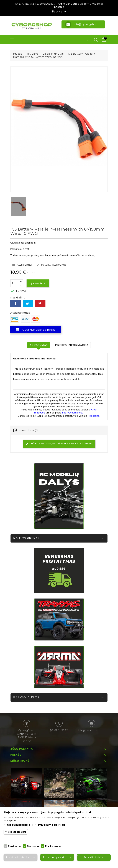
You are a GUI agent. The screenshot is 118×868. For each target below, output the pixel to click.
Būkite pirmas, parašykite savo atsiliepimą (59, 444)
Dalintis (16, 304)
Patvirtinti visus (94, 857)
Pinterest (40, 304)
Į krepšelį (38, 283)
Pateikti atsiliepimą (51, 265)
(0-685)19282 (59, 730)
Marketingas (53, 846)
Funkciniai (15, 846)
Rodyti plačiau (17, 832)
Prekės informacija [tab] (72, 345)
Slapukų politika (19, 825)
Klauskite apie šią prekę (35, 330)
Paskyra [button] (59, 12)
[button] (88, 40)
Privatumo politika (52, 825)
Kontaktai (95, 416)
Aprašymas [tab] (39, 345)
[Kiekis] (15, 283)
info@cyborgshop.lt (91, 730)
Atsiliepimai (22, 265)
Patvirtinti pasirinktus (57, 857)
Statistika (33, 846)
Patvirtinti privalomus (20, 857)
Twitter (28, 304)
